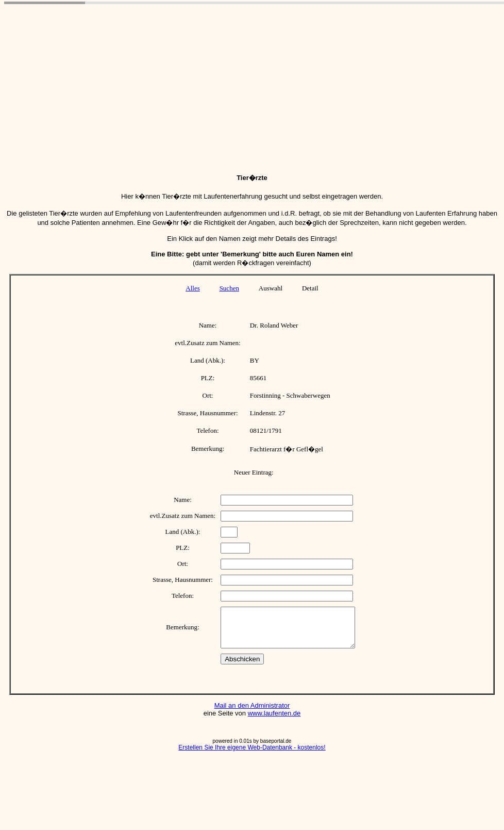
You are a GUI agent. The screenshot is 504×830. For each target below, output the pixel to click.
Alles (192, 288)
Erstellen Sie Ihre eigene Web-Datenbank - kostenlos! (252, 755)
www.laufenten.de (274, 721)
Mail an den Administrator (252, 713)
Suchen (229, 288)
